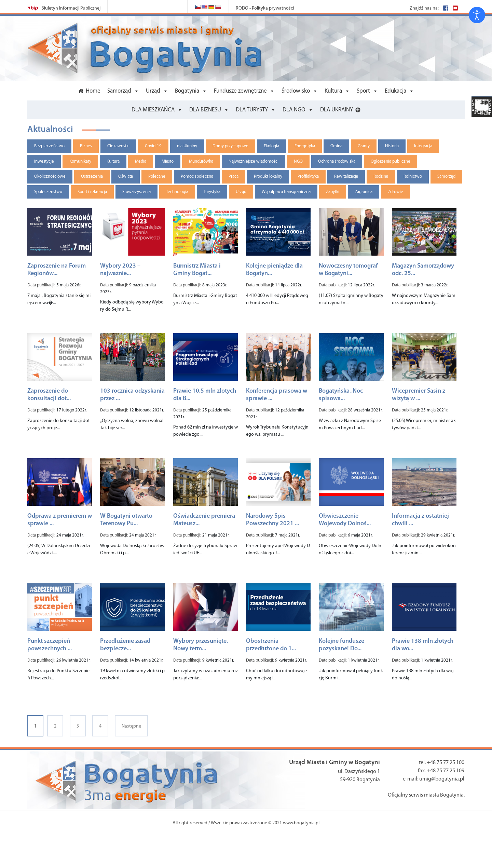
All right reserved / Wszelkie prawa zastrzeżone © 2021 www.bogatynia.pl (246, 823)
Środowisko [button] (296, 91)
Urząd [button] (153, 91)
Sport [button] (363, 91)
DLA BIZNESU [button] (205, 110)
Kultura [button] (333, 91)
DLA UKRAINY (337, 110)
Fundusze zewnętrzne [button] (240, 91)
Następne (131, 726)
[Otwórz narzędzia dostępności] (477, 15)
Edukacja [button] (395, 91)
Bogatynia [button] (187, 91)
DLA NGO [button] (294, 110)
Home (93, 91)
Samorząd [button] (119, 91)
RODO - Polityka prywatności (265, 8)
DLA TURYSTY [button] (252, 110)
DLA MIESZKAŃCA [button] (153, 110)
